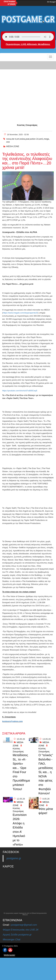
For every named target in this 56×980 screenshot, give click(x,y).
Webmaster (9, 955)
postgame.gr (14, 858)
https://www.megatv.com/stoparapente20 (20, 313)
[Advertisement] (28, 90)
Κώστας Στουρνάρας (27, 125)
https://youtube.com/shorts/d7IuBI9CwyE (20, 391)
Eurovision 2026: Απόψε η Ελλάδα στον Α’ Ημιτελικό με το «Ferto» (20, 830)
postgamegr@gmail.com (24, 925)
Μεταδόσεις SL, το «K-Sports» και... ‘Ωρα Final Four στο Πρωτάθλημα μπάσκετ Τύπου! (20, 772)
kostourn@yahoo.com (12, 721)
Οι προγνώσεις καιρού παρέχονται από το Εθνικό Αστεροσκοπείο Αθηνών (25, 914)
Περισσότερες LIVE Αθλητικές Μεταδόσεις (28, 44)
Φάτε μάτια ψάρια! (46, 811)
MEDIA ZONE (13, 146)
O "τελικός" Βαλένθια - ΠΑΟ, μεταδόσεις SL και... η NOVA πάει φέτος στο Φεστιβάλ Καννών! (46, 774)
